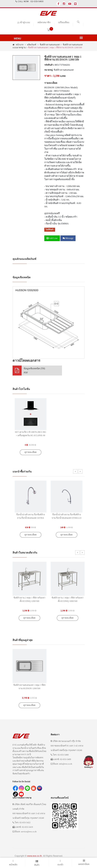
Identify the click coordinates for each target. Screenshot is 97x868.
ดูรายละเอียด (31, 452)
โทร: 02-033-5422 (22, 823)
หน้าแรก (18, 45)
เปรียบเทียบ (64, 22)
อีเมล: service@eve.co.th (25, 832)
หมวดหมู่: (49, 70)
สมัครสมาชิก (44, 22)
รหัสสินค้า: (49, 65)
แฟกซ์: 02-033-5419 (23, 827)
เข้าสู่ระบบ (25, 22)
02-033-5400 (37, 1)
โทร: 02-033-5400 (60, 755)
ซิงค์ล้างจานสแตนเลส (50, 45)
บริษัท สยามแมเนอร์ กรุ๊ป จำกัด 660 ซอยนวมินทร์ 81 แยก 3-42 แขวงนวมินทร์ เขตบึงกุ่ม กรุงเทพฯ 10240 (67, 746)
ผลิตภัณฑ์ (31, 45)
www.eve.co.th (34, 856)
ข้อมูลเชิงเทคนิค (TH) (34, 371)
